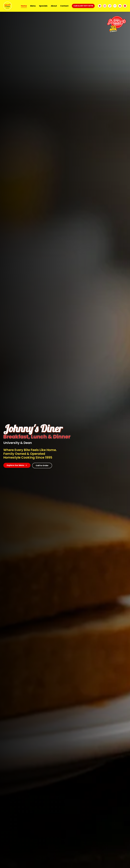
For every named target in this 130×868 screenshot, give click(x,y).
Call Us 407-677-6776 (83, 6)
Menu (33, 6)
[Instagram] (105, 6)
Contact (64, 6)
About (54, 6)
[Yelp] (115, 6)
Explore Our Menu (17, 465)
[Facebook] (110, 6)
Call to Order (42, 465)
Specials (43, 6)
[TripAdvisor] (100, 6)
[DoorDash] (120, 6)
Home (24, 6)
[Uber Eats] (125, 6)
